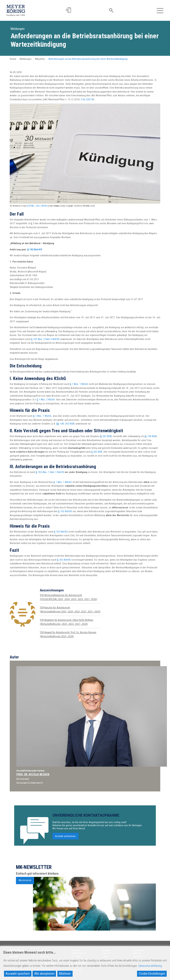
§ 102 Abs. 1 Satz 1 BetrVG (37, 206)
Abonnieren (25, 884)
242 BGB (70, 424)
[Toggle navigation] (160, 10)
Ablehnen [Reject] (65, 974)
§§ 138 (60, 424)
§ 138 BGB (151, 436)
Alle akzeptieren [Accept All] (44, 974)
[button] (69, 10)
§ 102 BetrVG (35, 250)
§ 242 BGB (106, 436)
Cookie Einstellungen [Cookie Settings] (152, 974)
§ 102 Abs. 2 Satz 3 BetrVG (45, 339)
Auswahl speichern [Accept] (18, 974)
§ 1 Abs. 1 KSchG (79, 384)
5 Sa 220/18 (87, 99)
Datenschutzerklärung (150, 966)
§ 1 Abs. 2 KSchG (46, 400)
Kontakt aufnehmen (65, 840)
